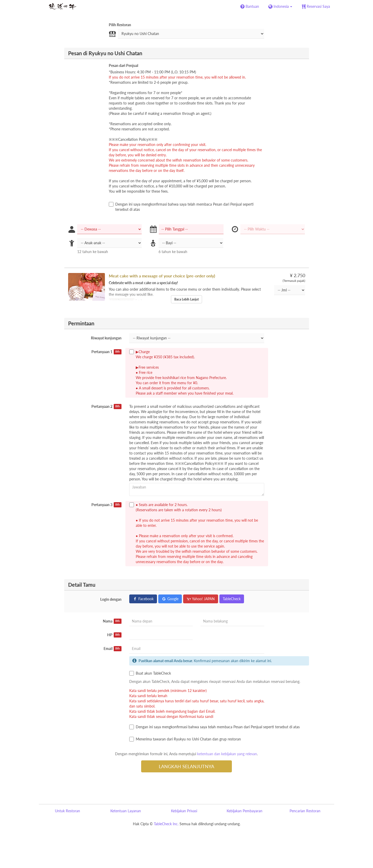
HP (114, 635)
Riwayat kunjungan (106, 338)
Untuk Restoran (67, 811)
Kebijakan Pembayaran (245, 811)
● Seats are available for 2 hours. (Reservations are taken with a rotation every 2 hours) (197, 533)
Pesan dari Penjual (123, 65)
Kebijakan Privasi (184, 811)
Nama (112, 621)
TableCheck (232, 599)
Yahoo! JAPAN (201, 599)
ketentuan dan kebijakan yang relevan (227, 754)
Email (113, 649)
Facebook (143, 599)
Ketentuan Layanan (126, 811)
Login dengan (111, 599)
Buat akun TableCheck (150, 673)
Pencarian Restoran (305, 811)
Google (170, 599)
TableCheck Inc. (166, 824)
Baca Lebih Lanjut (187, 299)
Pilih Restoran (120, 25)
